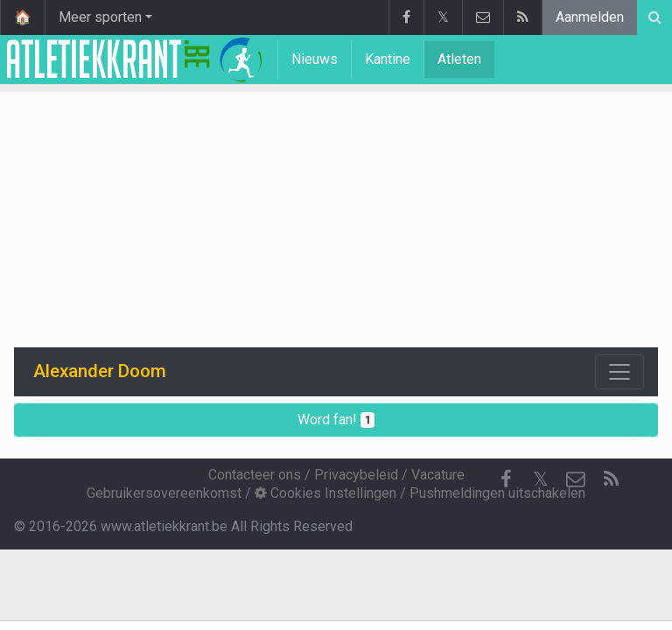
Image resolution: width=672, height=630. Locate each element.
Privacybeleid (356, 475)
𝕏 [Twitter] (541, 479)
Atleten (459, 59)
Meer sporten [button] (100, 17)
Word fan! (336, 420)
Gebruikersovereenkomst (164, 493)
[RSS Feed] (611, 479)
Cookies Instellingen (325, 493)
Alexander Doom (100, 371)
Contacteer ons (255, 475)
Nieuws (315, 59)
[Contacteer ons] (576, 479)
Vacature (438, 475)
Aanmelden (590, 17)
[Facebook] (506, 479)
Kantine (388, 59)
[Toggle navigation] (619, 372)
